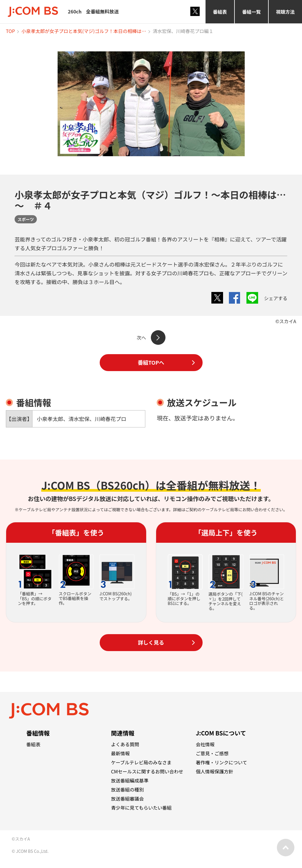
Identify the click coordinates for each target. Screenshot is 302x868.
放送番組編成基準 (130, 780)
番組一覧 (251, 12)
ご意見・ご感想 (212, 753)
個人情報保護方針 (215, 771)
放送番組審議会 (127, 799)
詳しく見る (151, 642)
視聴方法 (285, 12)
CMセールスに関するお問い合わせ (147, 771)
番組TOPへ (151, 362)
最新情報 (120, 753)
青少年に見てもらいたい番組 (141, 808)
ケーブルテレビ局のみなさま (141, 762)
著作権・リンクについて (222, 762)
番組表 (220, 12)
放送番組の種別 (127, 789)
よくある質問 (125, 744)
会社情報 (205, 744)
